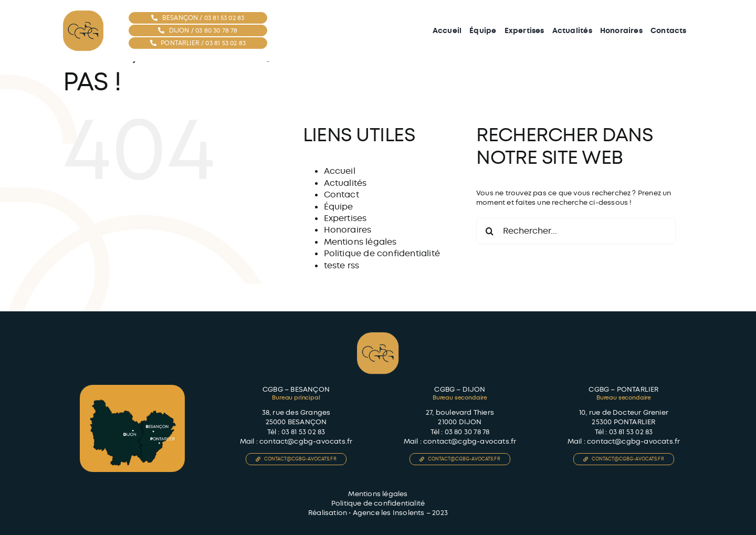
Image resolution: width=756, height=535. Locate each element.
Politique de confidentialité (382, 253)
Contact (342, 195)
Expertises (345, 218)
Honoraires (348, 230)
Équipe (339, 207)
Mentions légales (360, 242)
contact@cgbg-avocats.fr (306, 441)
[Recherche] (489, 231)
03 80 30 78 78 (467, 432)
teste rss (342, 265)
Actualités (345, 183)
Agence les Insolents (389, 513)
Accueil (340, 171)
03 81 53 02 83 (303, 432)
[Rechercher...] (576, 231)
